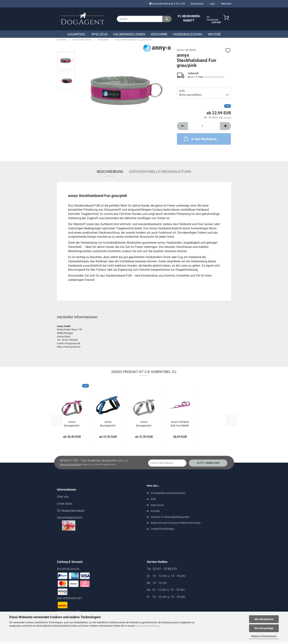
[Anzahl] (204, 129)
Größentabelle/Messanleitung (160, 174)
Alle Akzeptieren (264, 619)
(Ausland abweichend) (214, 80)
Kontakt (155, 514)
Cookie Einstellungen (162, 532)
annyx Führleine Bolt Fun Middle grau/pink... (180, 427)
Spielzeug (100, 34)
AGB (153, 502)
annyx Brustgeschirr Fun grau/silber (144, 427)
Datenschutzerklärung (147, 626)
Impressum (157, 508)
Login (212, 4)
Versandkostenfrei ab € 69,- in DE (167, 4)
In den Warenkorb (200, 141)
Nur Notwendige (264, 628)
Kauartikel (77, 34)
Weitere (214, 34)
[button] (182, 129)
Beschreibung (110, 174)
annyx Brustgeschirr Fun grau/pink (72, 427)
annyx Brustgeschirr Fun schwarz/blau (108, 427)
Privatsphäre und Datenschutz (168, 496)
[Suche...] (167, 19)
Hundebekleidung (188, 34)
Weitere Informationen (264, 636)
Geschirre (159, 34)
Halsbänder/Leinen (129, 34)
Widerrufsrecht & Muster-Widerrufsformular (176, 526)
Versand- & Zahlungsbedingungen (170, 520)
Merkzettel (226, 4)
